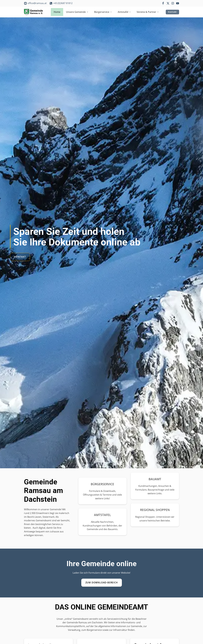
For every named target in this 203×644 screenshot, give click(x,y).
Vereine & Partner (148, 12)
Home (57, 12)
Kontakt (172, 12)
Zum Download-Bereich (102, 583)
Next (199, 243)
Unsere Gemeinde (77, 12)
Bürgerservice (103, 12)
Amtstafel (124, 12)
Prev (4, 243)
